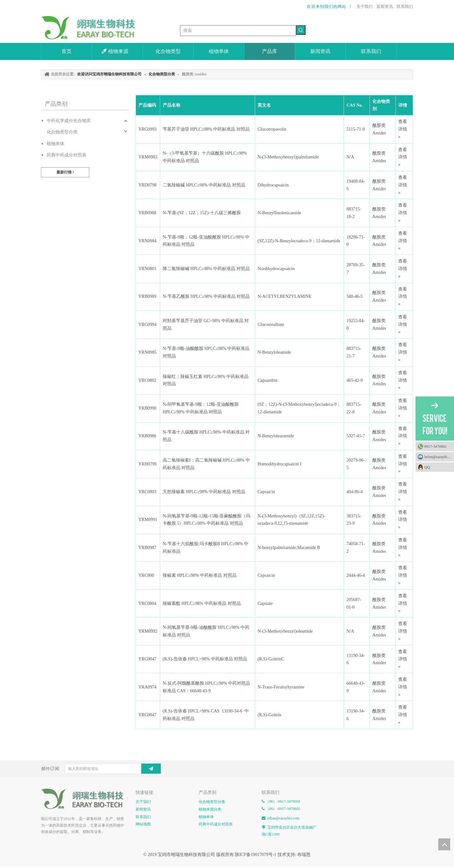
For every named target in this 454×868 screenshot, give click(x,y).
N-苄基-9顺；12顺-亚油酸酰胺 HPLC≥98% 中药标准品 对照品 (206, 241)
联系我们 (405, 6)
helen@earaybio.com (439, 457)
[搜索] (238, 31)
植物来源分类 (210, 809)
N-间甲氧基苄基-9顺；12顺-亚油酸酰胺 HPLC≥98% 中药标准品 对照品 (201, 408)
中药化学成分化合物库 (69, 121)
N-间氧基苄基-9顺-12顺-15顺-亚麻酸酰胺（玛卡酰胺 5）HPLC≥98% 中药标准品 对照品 (207, 520)
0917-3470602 (435, 446)
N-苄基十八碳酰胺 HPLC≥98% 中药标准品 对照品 (206, 436)
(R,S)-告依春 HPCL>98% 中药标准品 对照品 (205, 659)
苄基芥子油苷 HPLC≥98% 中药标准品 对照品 (206, 129)
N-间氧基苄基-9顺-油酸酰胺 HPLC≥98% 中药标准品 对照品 (206, 631)
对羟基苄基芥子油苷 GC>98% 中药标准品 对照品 (206, 325)
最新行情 (65, 172)
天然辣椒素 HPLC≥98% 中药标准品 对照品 (204, 492)
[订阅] (151, 769)
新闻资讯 (385, 6)
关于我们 (364, 6)
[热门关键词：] (301, 30)
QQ (438, 467)
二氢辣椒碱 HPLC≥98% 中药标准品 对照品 (204, 185)
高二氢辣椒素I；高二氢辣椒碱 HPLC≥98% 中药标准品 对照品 (206, 464)
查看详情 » (403, 129)
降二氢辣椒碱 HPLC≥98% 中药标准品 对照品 (206, 269)
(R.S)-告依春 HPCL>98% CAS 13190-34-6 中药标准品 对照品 (206, 715)
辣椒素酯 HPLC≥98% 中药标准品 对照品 (202, 603)
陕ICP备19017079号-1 (256, 855)
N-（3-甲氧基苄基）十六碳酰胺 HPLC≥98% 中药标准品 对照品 (205, 157)
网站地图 (143, 824)
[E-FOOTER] (85, 799)
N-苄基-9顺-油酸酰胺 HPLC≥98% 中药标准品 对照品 (206, 352)
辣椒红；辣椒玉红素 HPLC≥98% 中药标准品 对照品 (206, 380)
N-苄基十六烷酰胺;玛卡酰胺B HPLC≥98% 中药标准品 (206, 548)
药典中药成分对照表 (67, 155)
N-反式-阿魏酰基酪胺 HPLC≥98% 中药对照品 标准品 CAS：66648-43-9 (207, 687)
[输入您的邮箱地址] (108, 769)
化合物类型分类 (62, 132)
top (444, 844)
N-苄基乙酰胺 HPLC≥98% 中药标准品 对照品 (206, 296)
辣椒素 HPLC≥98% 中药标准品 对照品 (200, 575)
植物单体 (55, 144)
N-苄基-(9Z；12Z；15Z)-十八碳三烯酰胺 (202, 213)
